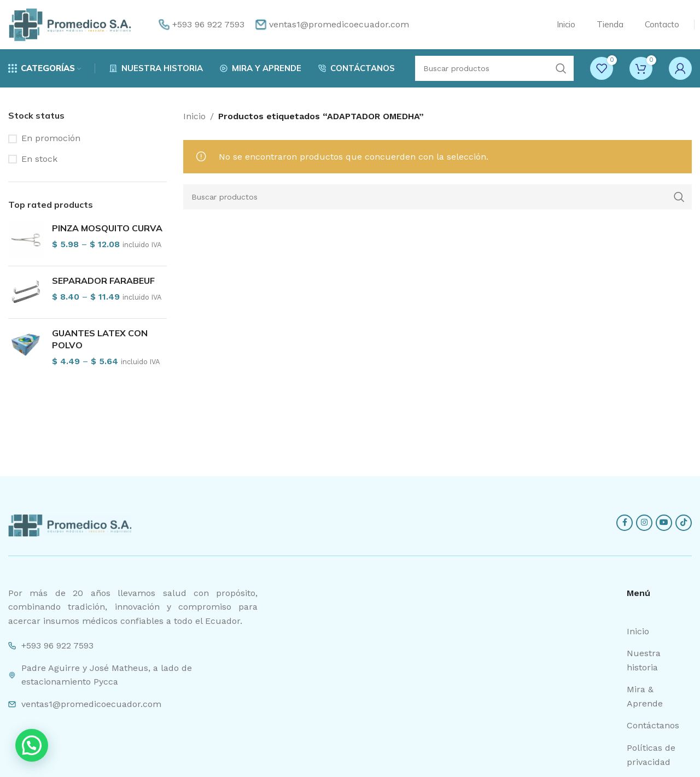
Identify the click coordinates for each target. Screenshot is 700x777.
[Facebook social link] (625, 523)
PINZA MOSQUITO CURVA (107, 228)
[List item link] (659, 632)
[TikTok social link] (684, 523)
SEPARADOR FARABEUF (103, 281)
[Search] (494, 68)
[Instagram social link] (644, 523)
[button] (32, 745)
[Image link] (70, 525)
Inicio (194, 116)
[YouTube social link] (664, 523)
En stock (39, 159)
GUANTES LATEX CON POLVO (100, 339)
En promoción (51, 138)
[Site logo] (70, 24)
